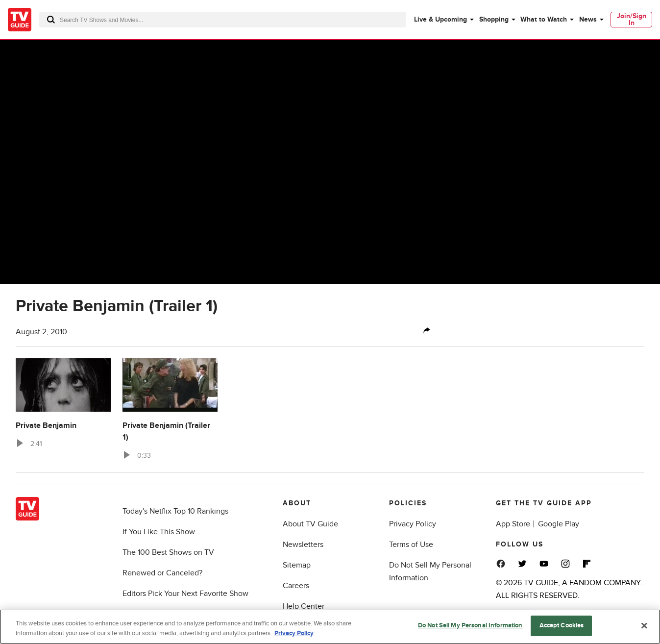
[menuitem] (443, 20)
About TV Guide (310, 524)
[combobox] (223, 20)
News (588, 19)
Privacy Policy (413, 524)
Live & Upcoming (440, 19)
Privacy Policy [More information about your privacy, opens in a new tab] (294, 633)
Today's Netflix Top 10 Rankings (175, 511)
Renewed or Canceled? (162, 573)
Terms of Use (411, 545)
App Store (513, 524)
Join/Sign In (632, 19)
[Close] (644, 625)
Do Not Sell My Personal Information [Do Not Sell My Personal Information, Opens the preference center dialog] (470, 625)
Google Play (559, 524)
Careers (296, 586)
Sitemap (297, 565)
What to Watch (544, 19)
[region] (330, 627)
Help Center (304, 606)
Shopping (494, 19)
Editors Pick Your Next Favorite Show (185, 594)
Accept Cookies (562, 625)
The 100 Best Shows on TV (168, 552)
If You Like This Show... (161, 532)
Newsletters (303, 545)
